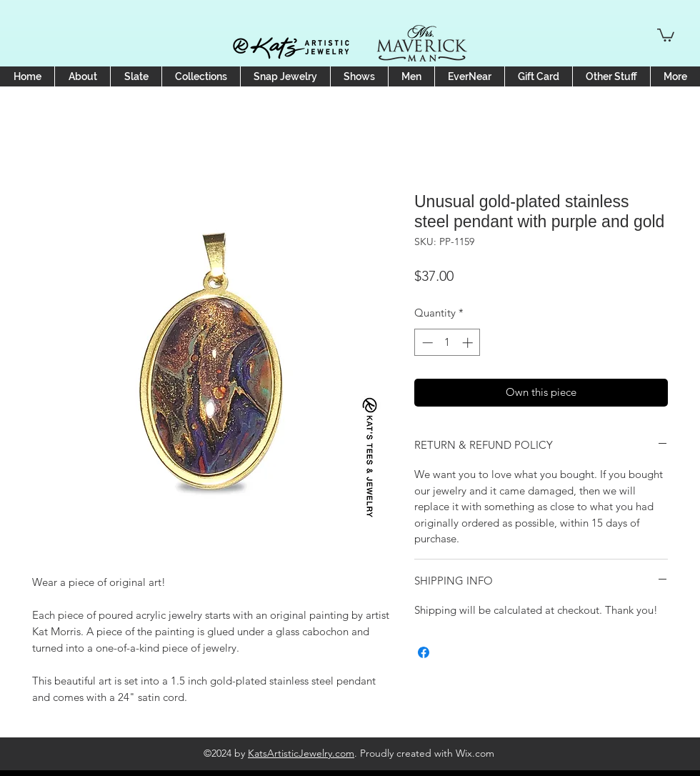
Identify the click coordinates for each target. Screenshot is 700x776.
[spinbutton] (447, 343)
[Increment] (469, 343)
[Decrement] (426, 343)
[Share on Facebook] (424, 652)
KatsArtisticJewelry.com (301, 753)
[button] (666, 34)
